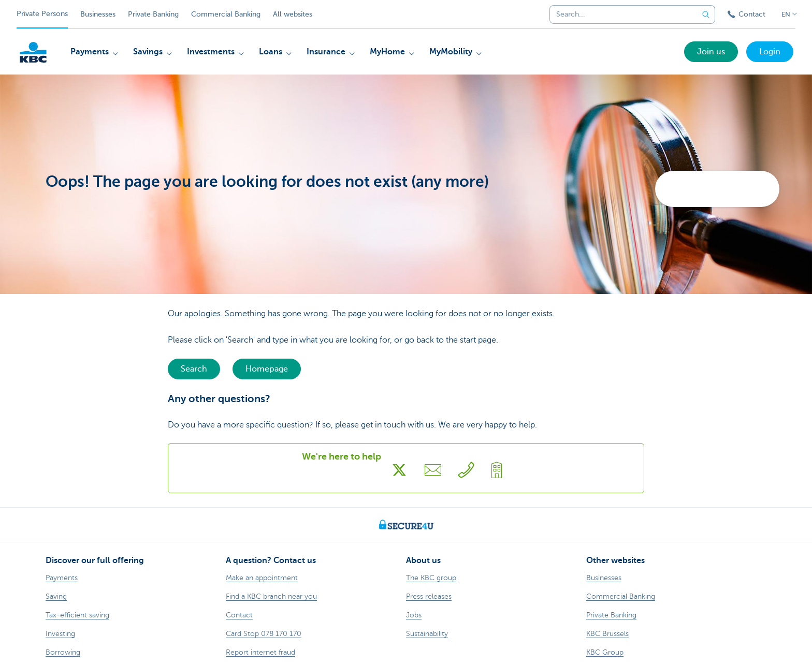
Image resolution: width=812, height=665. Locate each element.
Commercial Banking (226, 14)
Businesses (98, 14)
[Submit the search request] (706, 14)
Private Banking (153, 14)
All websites (293, 14)
